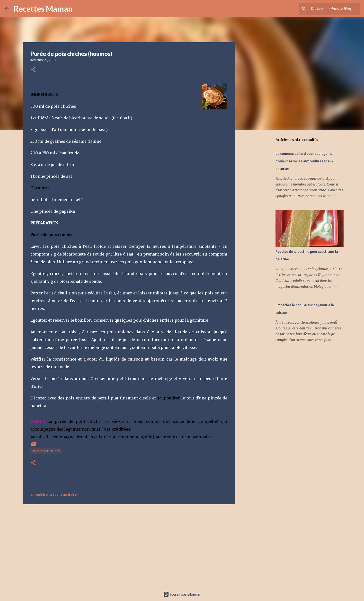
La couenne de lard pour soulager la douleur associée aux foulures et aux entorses (304, 161)
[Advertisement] (129, 546)
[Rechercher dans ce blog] (335, 9)
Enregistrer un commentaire (53, 494)
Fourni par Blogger (182, 594)
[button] (33, 70)
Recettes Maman (43, 9)
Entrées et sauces (46, 451)
